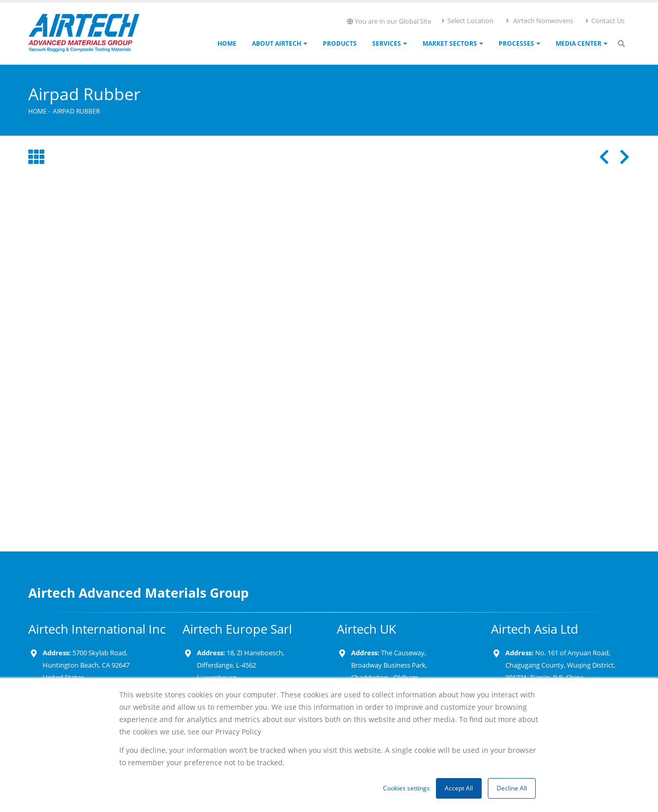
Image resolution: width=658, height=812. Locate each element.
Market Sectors (450, 43)
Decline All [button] (512, 788)
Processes (516, 43)
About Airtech (277, 43)
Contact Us (605, 21)
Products (340, 43)
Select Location (467, 21)
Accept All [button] (459, 788)
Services (387, 43)
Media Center (579, 43)
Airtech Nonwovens (539, 21)
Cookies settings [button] (406, 788)
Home (227, 43)
